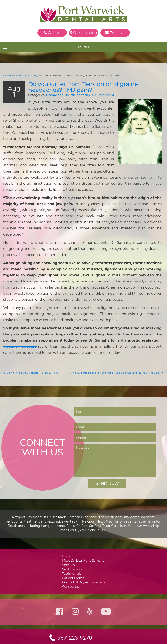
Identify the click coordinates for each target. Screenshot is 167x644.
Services (69, 537)
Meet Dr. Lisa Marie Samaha (84, 532)
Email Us (115, 33)
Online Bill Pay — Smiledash (83, 555)
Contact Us (71, 559)
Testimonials (73, 546)
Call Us (52, 33)
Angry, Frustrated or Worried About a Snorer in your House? (120, 344)
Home (7, 75)
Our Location (83, 33)
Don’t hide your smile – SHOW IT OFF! (31, 344)
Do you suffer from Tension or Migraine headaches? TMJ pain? (80, 86)
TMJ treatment (96, 94)
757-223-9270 (75, 611)
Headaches (51, 94)
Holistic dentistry (72, 94)
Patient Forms (74, 550)
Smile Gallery (73, 541)
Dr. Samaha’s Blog (24, 75)
